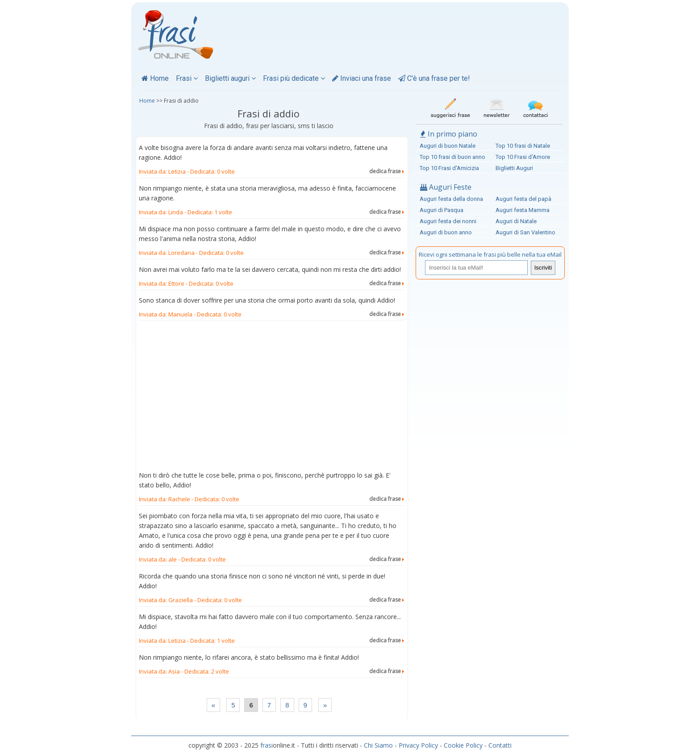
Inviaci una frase (362, 78)
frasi (267, 745)
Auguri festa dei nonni (448, 221)
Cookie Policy (463, 745)
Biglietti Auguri (514, 168)
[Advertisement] (271, 398)
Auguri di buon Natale (448, 146)
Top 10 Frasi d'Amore (523, 157)
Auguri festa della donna (451, 199)
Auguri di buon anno (446, 232)
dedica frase (387, 171)
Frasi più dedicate (294, 78)
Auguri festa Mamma (523, 210)
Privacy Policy (418, 745)
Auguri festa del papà (523, 199)
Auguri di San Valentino (525, 232)
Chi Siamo (378, 745)
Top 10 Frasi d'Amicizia (449, 168)
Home (155, 78)
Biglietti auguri (230, 78)
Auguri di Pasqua (442, 210)
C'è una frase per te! (434, 78)
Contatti (500, 745)
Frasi (187, 78)
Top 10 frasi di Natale (523, 146)
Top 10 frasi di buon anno (452, 157)
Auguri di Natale (516, 221)
